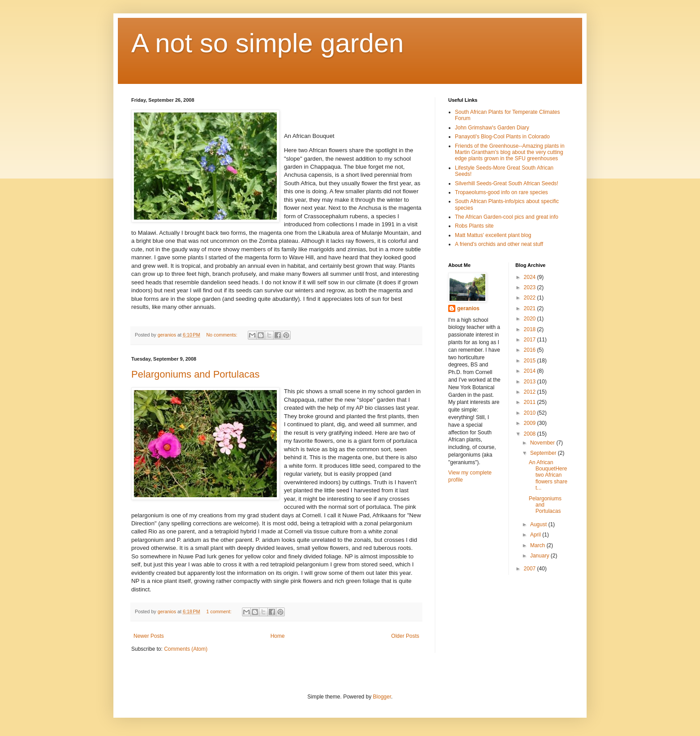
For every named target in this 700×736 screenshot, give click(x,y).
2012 (530, 392)
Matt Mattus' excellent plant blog (493, 235)
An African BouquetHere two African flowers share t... (548, 475)
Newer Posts (149, 636)
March (538, 545)
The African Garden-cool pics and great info (506, 217)
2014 (530, 371)
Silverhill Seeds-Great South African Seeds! (506, 183)
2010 (530, 413)
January (540, 556)
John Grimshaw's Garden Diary (492, 128)
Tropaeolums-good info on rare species (501, 192)
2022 (530, 298)
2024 (530, 277)
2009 (530, 423)
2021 (530, 308)
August (539, 524)
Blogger (382, 697)
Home (278, 636)
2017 (530, 340)
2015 (530, 361)
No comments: (223, 335)
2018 (530, 329)
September (544, 453)
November (543, 443)
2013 (530, 382)
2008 (530, 434)
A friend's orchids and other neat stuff (499, 244)
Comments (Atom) (185, 649)
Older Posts (405, 636)
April (536, 535)
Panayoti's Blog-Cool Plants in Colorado (502, 137)
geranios (468, 308)
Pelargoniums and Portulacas (195, 374)
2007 (530, 569)
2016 (530, 350)
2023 (530, 287)
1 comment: (219, 611)
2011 (530, 402)
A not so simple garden (267, 43)
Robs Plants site (474, 226)
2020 (530, 319)
